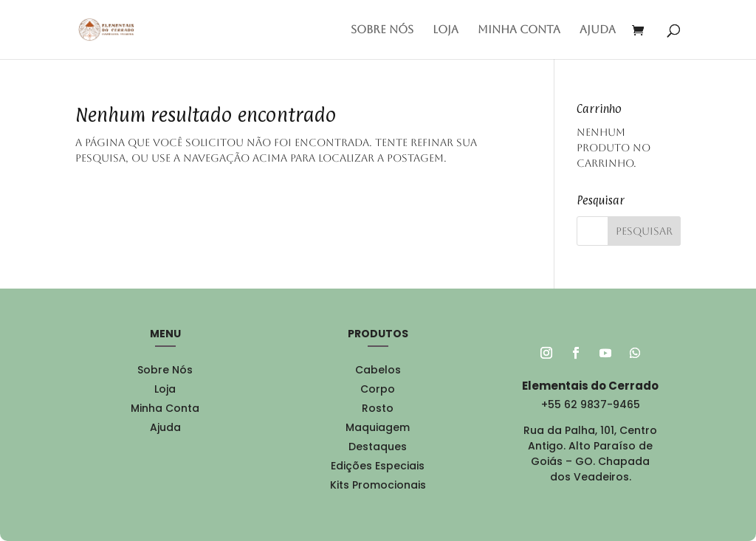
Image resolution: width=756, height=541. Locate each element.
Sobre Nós (382, 30)
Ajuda (598, 30)
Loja (446, 30)
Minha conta (519, 30)
